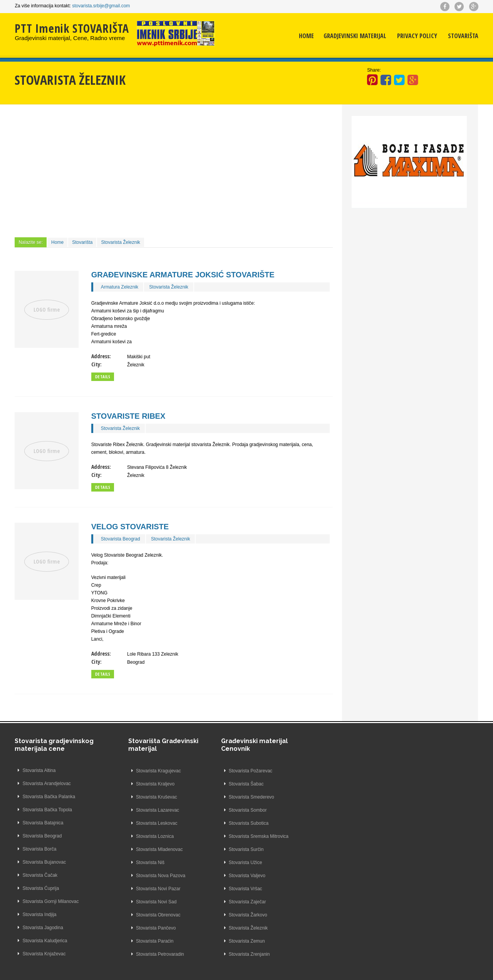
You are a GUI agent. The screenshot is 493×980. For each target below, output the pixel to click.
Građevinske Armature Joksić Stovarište (183, 275)
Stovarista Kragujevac (138, 771)
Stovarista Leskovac (136, 823)
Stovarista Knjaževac (44, 954)
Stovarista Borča (39, 849)
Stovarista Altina (39, 771)
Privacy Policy (417, 37)
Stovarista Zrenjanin (229, 954)
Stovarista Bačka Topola (47, 810)
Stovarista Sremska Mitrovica (238, 836)
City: (96, 364)
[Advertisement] (174, 170)
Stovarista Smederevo (231, 797)
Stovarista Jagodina (43, 928)
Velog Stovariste (130, 527)
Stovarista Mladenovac (138, 849)
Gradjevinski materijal (355, 37)
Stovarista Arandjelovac (46, 784)
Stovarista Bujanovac (44, 863)
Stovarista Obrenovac (137, 915)
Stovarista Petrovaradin (139, 954)
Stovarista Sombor (227, 810)
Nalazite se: (31, 242)
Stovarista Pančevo (135, 928)
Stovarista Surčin (226, 849)
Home (306, 37)
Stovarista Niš (129, 863)
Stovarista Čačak (40, 876)
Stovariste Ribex (128, 416)
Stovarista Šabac (226, 784)
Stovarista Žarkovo (227, 915)
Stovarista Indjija (39, 915)
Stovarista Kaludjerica (45, 941)
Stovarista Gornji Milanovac (50, 902)
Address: (101, 356)
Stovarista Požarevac (230, 771)
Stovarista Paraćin (134, 941)
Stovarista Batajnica (43, 823)
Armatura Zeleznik (120, 287)
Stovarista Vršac (225, 889)
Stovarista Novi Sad (135, 902)
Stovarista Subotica (228, 823)
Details (103, 377)
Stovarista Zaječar (227, 902)
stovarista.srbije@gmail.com (101, 6)
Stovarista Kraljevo (134, 784)
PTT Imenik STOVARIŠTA (72, 28)
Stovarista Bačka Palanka (49, 797)
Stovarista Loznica (134, 836)
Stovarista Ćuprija (41, 889)
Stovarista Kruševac (136, 797)
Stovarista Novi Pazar (137, 889)
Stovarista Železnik (120, 242)
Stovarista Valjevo (226, 876)
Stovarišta (463, 37)
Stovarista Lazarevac (137, 810)
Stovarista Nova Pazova (140, 876)
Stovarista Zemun (226, 941)
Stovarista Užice (225, 863)
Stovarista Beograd (121, 539)
